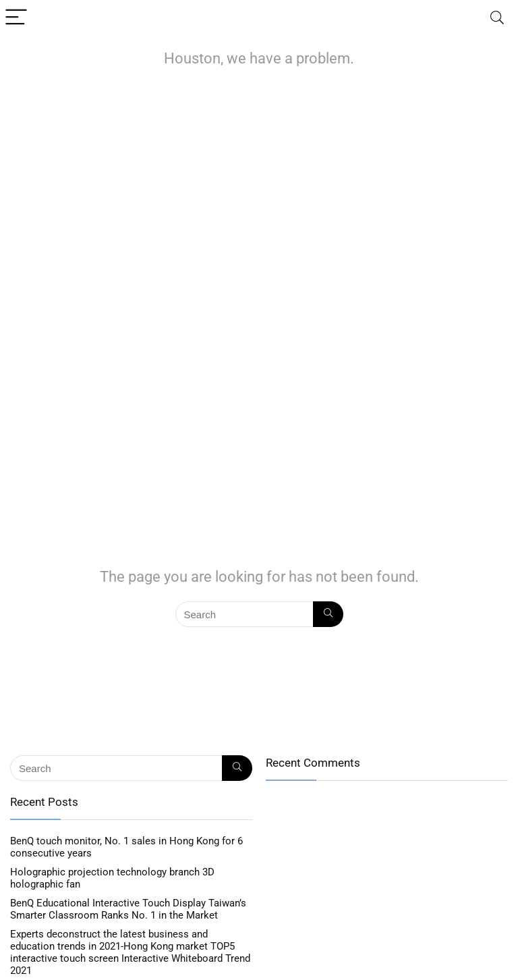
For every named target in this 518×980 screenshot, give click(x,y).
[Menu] (16, 18)
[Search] (497, 18)
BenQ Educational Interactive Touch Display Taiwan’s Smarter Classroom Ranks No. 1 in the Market (128, 909)
